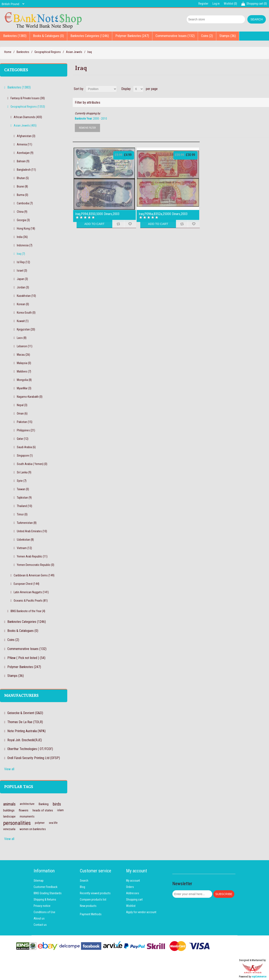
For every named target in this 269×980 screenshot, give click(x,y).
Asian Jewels (74, 52)
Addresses (133, 893)
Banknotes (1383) (15, 36)
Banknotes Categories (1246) (90, 36)
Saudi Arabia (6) (26, 447)
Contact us (40, 925)
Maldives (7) (24, 371)
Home (8, 52)
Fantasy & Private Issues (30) (28, 98)
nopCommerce (259, 977)
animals (9, 804)
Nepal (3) (22, 405)
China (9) (22, 212)
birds (57, 804)
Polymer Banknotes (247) (132, 36)
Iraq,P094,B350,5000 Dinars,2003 (97, 214)
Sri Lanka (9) (24, 472)
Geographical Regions (48, 52)
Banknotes (23, 52)
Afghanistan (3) (26, 136)
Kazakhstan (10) (26, 296)
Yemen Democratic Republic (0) (36, 565)
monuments (27, 817)
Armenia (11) (24, 144)
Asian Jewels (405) (25, 125)
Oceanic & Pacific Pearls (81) (31, 601)
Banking (44, 804)
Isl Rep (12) (23, 262)
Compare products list (93, 899)
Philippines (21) (26, 430)
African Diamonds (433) (28, 117)
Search (84, 881)
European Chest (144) (26, 584)
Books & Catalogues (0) (48, 36)
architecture (27, 804)
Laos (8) (22, 338)
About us (39, 918)
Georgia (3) (23, 220)
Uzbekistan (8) (25, 540)
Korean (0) (23, 304)
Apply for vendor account (141, 912)
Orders (130, 887)
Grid (258, 89)
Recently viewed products (95, 893)
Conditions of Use (44, 912)
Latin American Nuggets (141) (31, 592)
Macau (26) (23, 355)
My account (133, 881)
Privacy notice (42, 906)
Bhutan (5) (23, 178)
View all (9, 769)
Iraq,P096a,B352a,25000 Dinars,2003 (163, 214)
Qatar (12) (23, 439)
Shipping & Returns (45, 899)
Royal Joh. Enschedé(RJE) (25, 740)
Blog (82, 887)
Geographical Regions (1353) (28, 107)
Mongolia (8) (24, 380)
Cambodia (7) (25, 203)
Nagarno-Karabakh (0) (30, 397)
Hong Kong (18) (26, 228)
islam (60, 810)
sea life (53, 823)
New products (88, 906)
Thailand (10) (24, 506)
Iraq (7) (21, 254)
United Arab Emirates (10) (32, 531)
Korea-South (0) (26, 313)
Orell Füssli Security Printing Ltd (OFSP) (34, 758)
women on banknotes (33, 829)
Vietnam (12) (24, 548)
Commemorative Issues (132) (175, 36)
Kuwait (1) (23, 321)
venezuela (9, 829)
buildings (9, 810)
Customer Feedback (45, 887)
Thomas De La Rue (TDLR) (25, 722)
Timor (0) (22, 514)
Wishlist (131, 906)
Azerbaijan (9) (25, 153)
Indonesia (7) (25, 245)
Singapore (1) (25, 456)
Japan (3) (22, 279)
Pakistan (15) (25, 422)
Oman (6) (22, 413)
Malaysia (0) (24, 363)
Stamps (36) (228, 36)
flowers (24, 810)
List (265, 89)
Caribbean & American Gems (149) (34, 575)
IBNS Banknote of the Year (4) (28, 611)
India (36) (22, 237)
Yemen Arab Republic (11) (32, 556)
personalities (17, 823)
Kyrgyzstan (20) (26, 329)
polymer (40, 823)
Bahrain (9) (23, 161)
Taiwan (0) (23, 489)
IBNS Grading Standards (48, 893)
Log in (216, 4)
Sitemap (39, 881)
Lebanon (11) (25, 346)
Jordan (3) (23, 287)
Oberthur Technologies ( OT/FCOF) (30, 749)
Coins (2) (207, 36)
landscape (9, 817)
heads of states (43, 810)
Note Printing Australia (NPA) (26, 731)
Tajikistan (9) (24, 498)
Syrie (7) (22, 481)
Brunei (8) (22, 186)
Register (203, 4)
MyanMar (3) (24, 388)
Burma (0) (22, 195)
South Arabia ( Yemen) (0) (32, 464)
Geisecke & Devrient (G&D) (25, 713)
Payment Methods (91, 914)
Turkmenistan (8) (27, 523)
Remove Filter (87, 128)
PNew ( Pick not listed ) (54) (26, 658)
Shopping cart (134, 899)
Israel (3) (22, 271)
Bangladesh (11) (26, 170)
